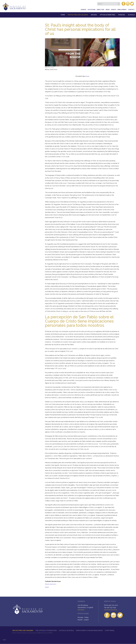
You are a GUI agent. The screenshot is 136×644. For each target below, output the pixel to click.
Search (119, 3)
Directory (101, 10)
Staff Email (110, 630)
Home (63, 15)
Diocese (94, 15)
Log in (4, 640)
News (108, 10)
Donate (84, 10)
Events (114, 10)
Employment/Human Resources (89, 630)
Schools (131, 15)
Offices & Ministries (108, 15)
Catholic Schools (66, 630)
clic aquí (87, 76)
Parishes (122, 15)
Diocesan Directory (111, 610)
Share (47, 587)
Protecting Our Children (78, 15)
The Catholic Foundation (46, 630)
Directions (81, 610)
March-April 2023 (51, 584)
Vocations (91, 10)
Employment (122, 10)
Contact (131, 10)
